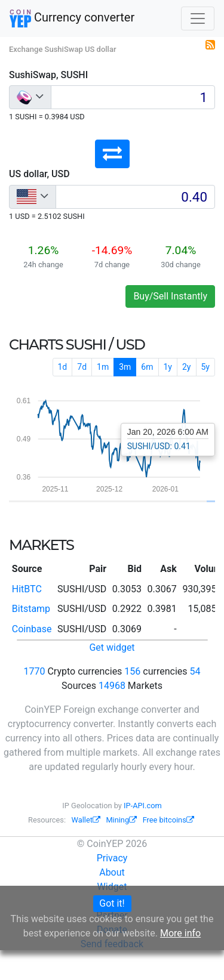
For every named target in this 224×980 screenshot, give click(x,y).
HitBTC (27, 589)
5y (206, 367)
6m (147, 367)
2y (187, 367)
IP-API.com (143, 806)
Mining (121, 820)
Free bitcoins (168, 820)
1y (168, 367)
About (112, 872)
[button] (112, 154)
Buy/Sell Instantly (170, 296)
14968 (112, 686)
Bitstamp (31, 609)
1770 (35, 671)
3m (125, 367)
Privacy (112, 858)
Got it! (112, 903)
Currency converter (72, 18)
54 (195, 671)
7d (82, 367)
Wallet (86, 820)
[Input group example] (133, 97)
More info (180, 933)
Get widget (112, 647)
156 (132, 671)
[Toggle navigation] (198, 18)
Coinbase (32, 629)
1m (103, 367)
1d (63, 367)
